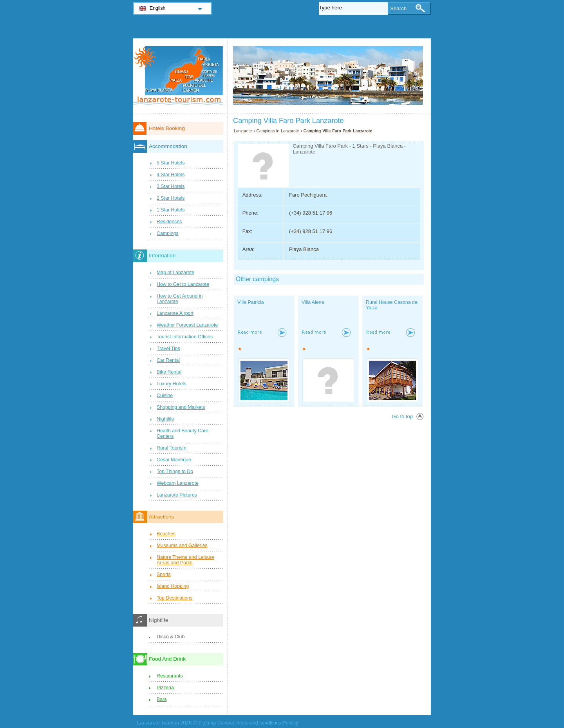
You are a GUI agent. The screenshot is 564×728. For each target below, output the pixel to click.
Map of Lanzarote (175, 273)
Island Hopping (173, 586)
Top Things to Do (175, 471)
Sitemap (207, 723)
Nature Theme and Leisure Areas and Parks (185, 560)
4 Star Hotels (171, 175)
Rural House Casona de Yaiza (392, 305)
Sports (164, 574)
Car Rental (168, 360)
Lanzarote (243, 131)
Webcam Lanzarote (178, 483)
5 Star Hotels (171, 163)
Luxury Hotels (171, 384)
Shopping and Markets (181, 407)
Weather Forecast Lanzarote (187, 325)
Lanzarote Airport (175, 313)
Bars (162, 699)
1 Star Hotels (171, 210)
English (158, 8)
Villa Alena (313, 302)
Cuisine (165, 396)
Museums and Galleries (182, 546)
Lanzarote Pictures (177, 495)
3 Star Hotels (171, 186)
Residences (169, 222)
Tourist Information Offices (185, 337)
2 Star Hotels (171, 198)
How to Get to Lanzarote (183, 284)
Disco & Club (171, 637)
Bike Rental (169, 372)
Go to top (402, 416)
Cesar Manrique (174, 460)
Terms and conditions (258, 723)
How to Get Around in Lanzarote (180, 299)
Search (398, 8)
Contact (226, 723)
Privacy (290, 723)
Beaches (166, 534)
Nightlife (165, 419)
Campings (168, 233)
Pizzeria (165, 688)
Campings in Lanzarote (278, 131)
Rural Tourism (172, 448)
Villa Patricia (251, 302)
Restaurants (170, 676)
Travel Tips (168, 349)
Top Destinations (174, 598)
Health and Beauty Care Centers (183, 434)
